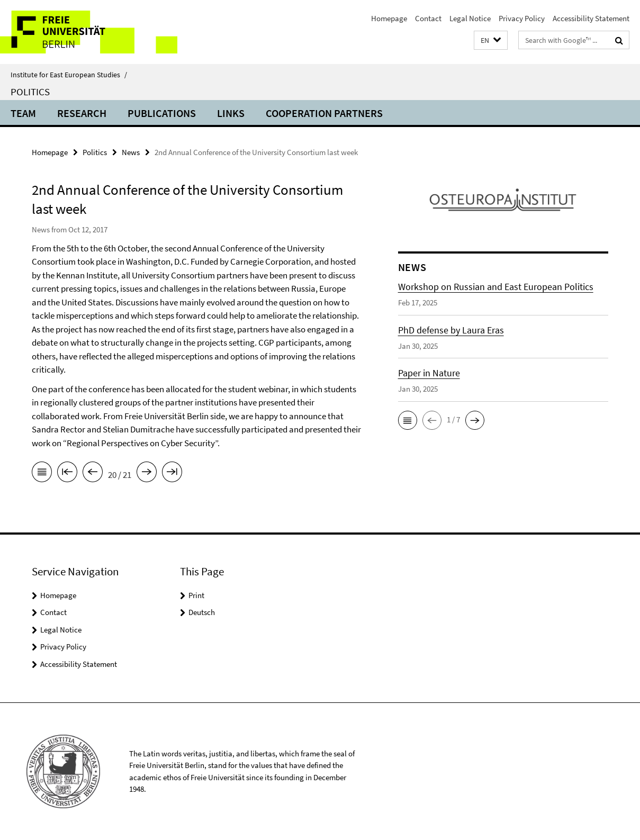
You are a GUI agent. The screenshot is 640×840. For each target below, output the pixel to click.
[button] (491, 40)
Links (231, 113)
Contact (428, 18)
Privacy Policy (522, 18)
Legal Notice (470, 18)
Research (82, 113)
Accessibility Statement (591, 18)
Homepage (389, 18)
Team (23, 113)
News (131, 152)
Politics (30, 92)
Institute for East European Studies (69, 75)
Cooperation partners (324, 113)
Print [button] (196, 595)
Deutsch (202, 612)
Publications (162, 113)
